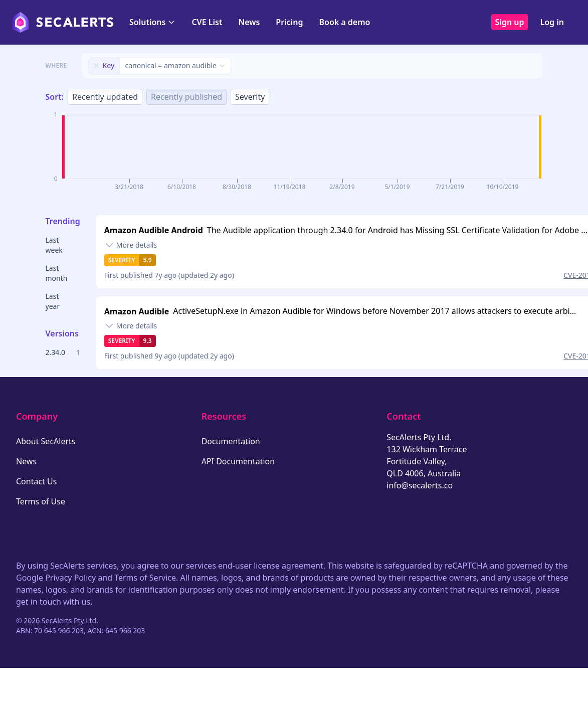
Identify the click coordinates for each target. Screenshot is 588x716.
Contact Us (36, 481)
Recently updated (105, 97)
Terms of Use (41, 501)
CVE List (207, 22)
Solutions (152, 22)
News (249, 22)
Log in (552, 22)
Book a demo (344, 22)
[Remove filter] (96, 66)
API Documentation (238, 461)
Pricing (289, 22)
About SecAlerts (46, 441)
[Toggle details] (131, 245)
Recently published (186, 97)
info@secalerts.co (420, 485)
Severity (250, 97)
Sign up (510, 22)
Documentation (231, 441)
